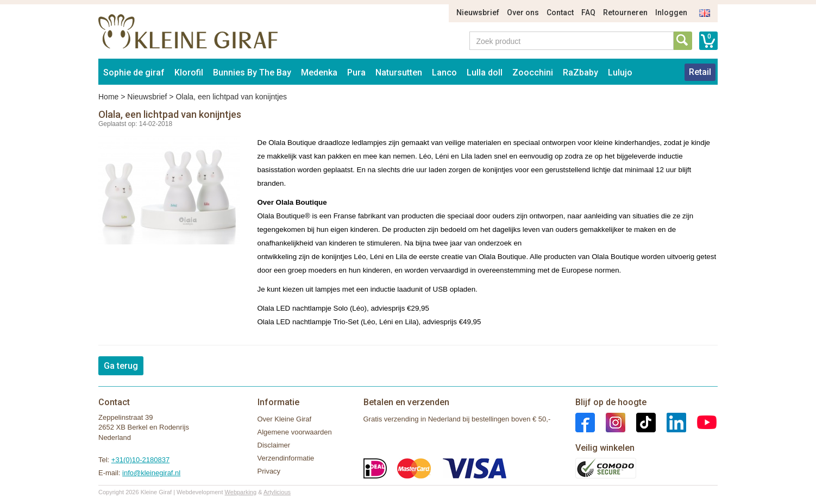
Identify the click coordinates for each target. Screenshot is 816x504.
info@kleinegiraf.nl (151, 473)
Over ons (523, 12)
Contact (560, 12)
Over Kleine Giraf (285, 419)
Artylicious (277, 492)
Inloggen (671, 12)
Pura (356, 73)
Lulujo (620, 73)
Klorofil (189, 73)
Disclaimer (274, 445)
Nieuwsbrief (478, 12)
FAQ (588, 12)
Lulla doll (485, 73)
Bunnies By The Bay (252, 73)
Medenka (319, 73)
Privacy (269, 471)
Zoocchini (533, 73)
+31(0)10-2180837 (140, 460)
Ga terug (121, 366)
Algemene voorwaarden (295, 432)
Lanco (444, 73)
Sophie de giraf (134, 73)
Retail (700, 72)
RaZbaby (580, 73)
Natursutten (399, 73)
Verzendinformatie (286, 458)
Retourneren (625, 12)
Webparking (241, 492)
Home (108, 97)
